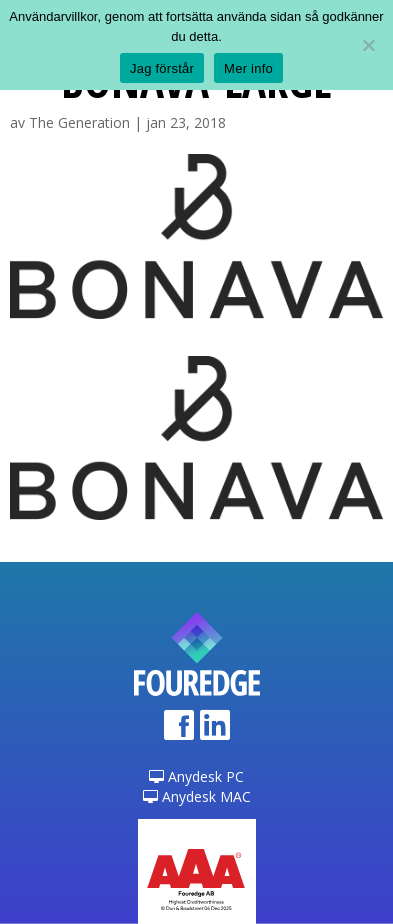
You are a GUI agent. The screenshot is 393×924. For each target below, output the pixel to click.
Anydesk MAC (197, 796)
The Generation (79, 122)
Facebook (179, 731)
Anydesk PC (196, 776)
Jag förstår (162, 68)
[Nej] (368, 45)
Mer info (248, 68)
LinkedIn (215, 731)
